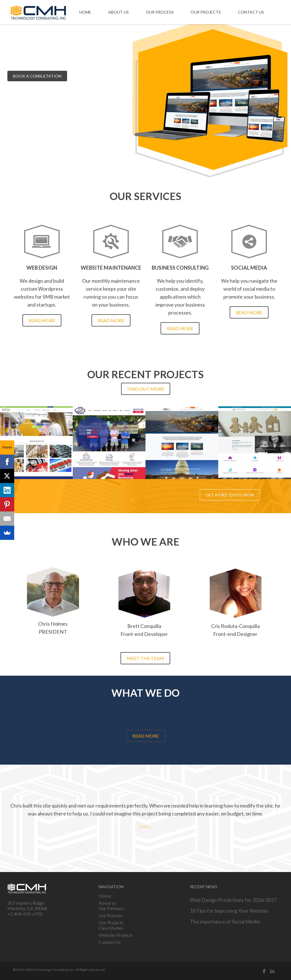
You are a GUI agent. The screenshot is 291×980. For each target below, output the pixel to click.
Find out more (146, 389)
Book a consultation (37, 76)
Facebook (264, 971)
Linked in (272, 971)
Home (85, 12)
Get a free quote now (230, 495)
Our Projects (206, 12)
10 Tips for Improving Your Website (229, 911)
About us (119, 12)
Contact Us (251, 12)
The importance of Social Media (225, 921)
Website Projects (116, 935)
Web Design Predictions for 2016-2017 (233, 900)
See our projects (96, 76)
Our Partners (111, 908)
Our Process (160, 12)
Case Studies (111, 928)
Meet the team (145, 658)
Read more (42, 320)
